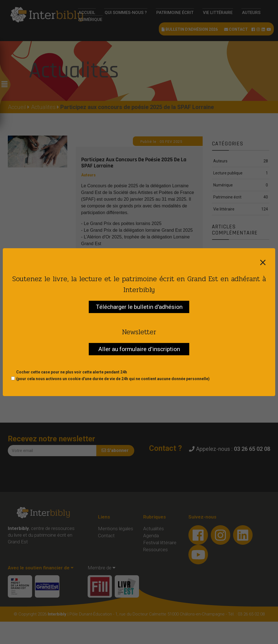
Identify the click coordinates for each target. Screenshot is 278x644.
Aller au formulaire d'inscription (139, 349)
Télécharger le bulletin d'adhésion (139, 307)
